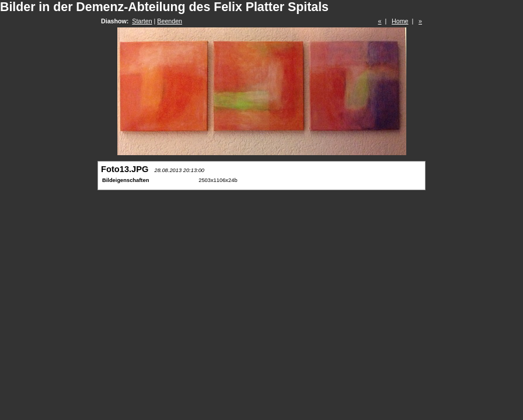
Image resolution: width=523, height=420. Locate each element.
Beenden (170, 21)
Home (400, 21)
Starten (142, 21)
